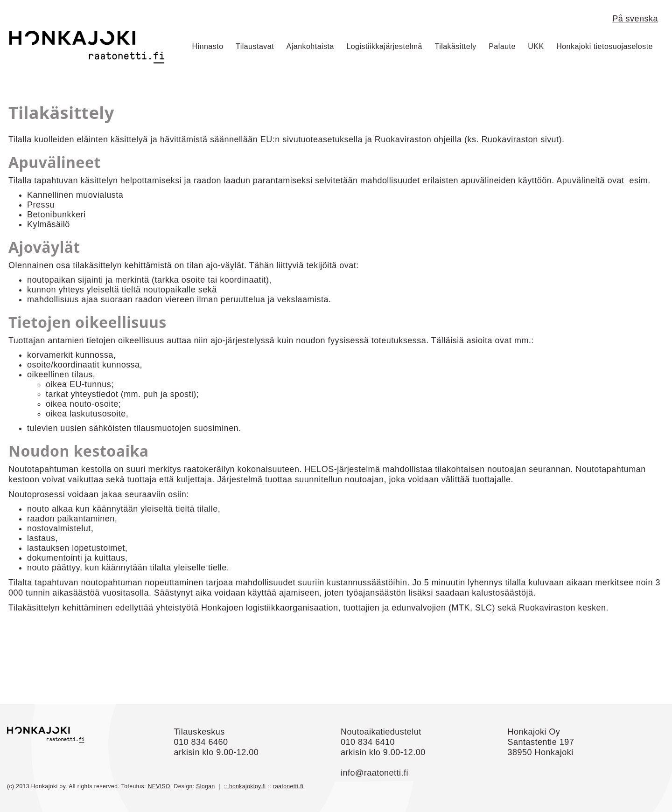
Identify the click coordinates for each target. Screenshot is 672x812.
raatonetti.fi (288, 786)
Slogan (205, 786)
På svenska (635, 19)
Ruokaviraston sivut (520, 139)
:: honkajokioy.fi (245, 786)
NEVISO (159, 786)
